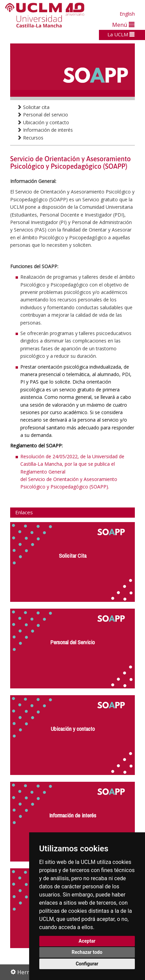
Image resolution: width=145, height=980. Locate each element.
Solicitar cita (33, 107)
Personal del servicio (43, 115)
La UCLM (121, 34)
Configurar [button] (87, 964)
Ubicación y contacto (43, 122)
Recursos (30, 138)
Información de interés (45, 130)
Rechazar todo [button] (87, 952)
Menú (123, 25)
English (127, 14)
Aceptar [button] (87, 941)
